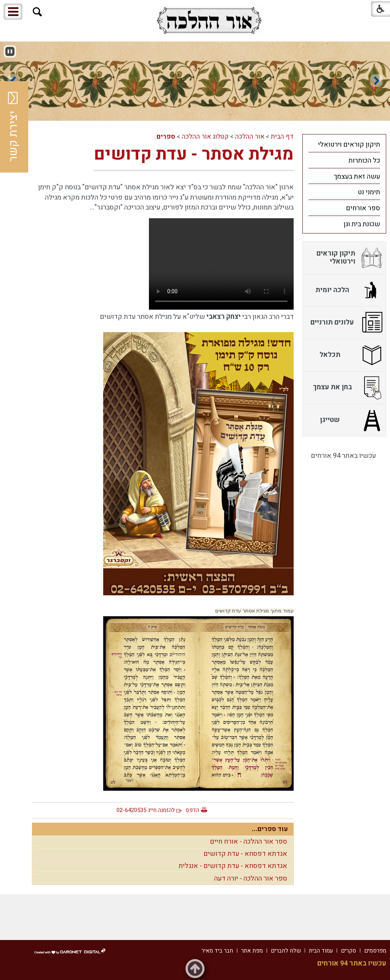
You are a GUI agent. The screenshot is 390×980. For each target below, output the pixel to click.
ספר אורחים (363, 208)
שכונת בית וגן (362, 224)
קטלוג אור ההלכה (205, 137)
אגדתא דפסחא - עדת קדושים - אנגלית (233, 866)
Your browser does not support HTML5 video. (221, 264)
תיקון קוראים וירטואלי (349, 145)
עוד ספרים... (270, 829)
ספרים (166, 137)
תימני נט (369, 192)
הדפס (192, 810)
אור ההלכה (250, 137)
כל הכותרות (364, 161)
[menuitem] (344, 144)
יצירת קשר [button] (13, 127)
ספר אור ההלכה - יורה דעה (251, 878)
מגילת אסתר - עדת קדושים (194, 154)
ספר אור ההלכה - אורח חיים (249, 842)
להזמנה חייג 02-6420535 (146, 810)
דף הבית (282, 137)
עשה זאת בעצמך (357, 177)
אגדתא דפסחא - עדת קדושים (245, 854)
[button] (38, 12)
